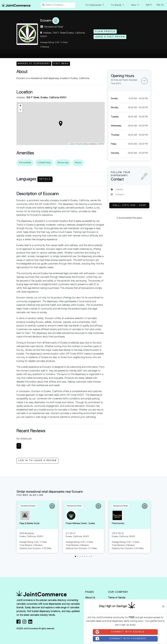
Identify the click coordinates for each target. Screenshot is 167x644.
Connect (120, 632)
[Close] (163, 606)
